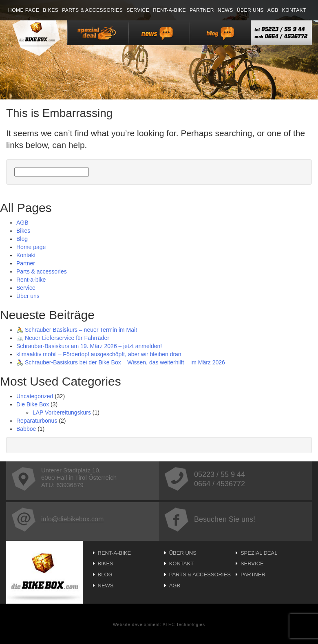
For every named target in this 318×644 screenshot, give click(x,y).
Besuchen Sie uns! (210, 519)
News (225, 10)
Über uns (250, 10)
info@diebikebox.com (57, 519)
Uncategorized (35, 396)
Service (138, 10)
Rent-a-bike (169, 10)
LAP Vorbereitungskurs (62, 412)
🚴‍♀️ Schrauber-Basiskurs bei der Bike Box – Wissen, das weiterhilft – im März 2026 (121, 362)
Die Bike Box (33, 404)
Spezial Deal (259, 553)
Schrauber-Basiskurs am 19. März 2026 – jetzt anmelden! (89, 346)
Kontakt (294, 10)
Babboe (26, 429)
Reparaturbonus (37, 421)
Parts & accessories (92, 10)
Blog (22, 239)
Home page (24, 10)
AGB (273, 10)
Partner (202, 10)
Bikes (51, 10)
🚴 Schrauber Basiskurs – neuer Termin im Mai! (77, 330)
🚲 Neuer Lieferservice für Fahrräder (63, 338)
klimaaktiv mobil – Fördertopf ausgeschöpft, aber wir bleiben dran (99, 354)
